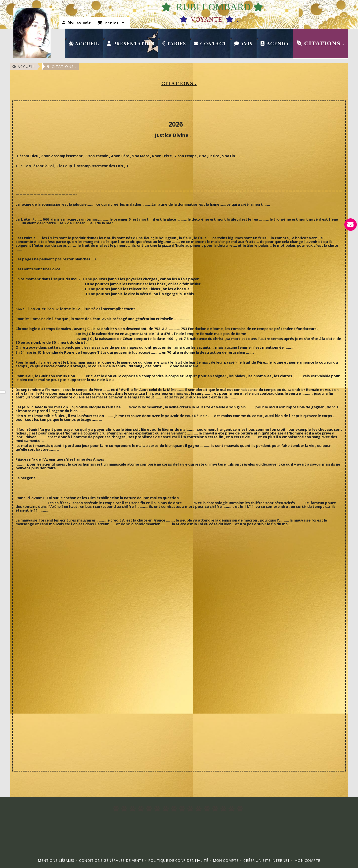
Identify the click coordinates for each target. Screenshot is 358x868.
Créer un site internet (267, 860)
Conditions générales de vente (111, 860)
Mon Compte (226, 860)
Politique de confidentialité (178, 860)
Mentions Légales (56, 860)
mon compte (307, 860)
